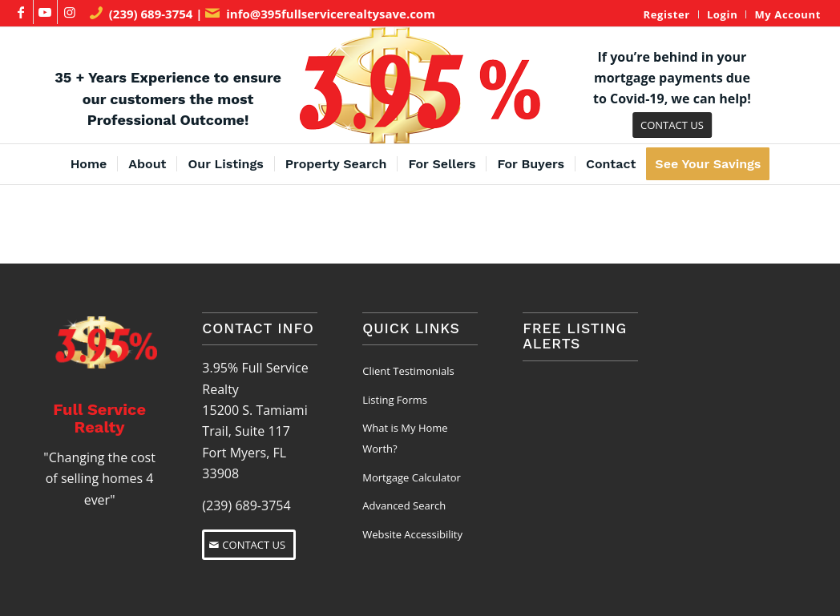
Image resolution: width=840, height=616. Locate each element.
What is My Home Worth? (405, 438)
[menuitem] (666, 14)
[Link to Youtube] (45, 12)
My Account (787, 14)
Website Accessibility (412, 534)
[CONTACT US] (672, 125)
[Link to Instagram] (70, 12)
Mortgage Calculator (412, 477)
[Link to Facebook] (21, 12)
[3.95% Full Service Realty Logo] (420, 85)
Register (666, 14)
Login (723, 14)
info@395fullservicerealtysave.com (331, 14)
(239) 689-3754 (151, 14)
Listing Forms (395, 400)
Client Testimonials (408, 371)
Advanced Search (404, 505)
